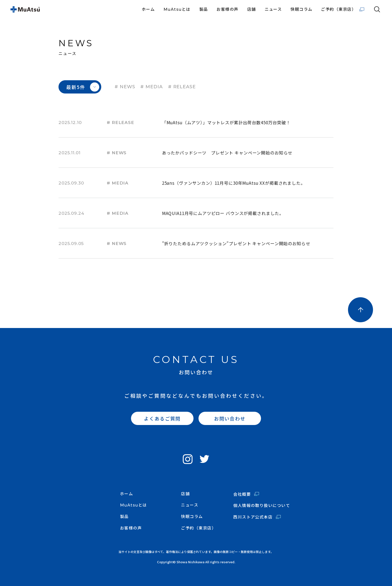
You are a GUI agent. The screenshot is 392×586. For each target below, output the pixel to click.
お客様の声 (227, 9)
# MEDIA (151, 87)
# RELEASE (182, 87)
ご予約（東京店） (338, 9)
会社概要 (242, 494)
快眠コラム (301, 9)
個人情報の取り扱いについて (262, 505)
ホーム (148, 9)
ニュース (273, 9)
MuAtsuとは (177, 9)
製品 (204, 9)
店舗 (252, 9)
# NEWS (125, 87)
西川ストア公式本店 (253, 517)
